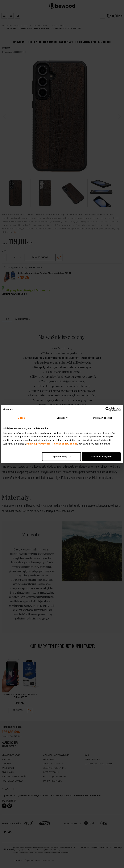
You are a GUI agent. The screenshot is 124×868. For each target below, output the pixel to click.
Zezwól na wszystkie (101, 456)
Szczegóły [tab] (62, 418)
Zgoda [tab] (21, 418)
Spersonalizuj (62, 456)
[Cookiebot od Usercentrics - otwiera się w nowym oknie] (108, 409)
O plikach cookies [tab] (102, 418)
